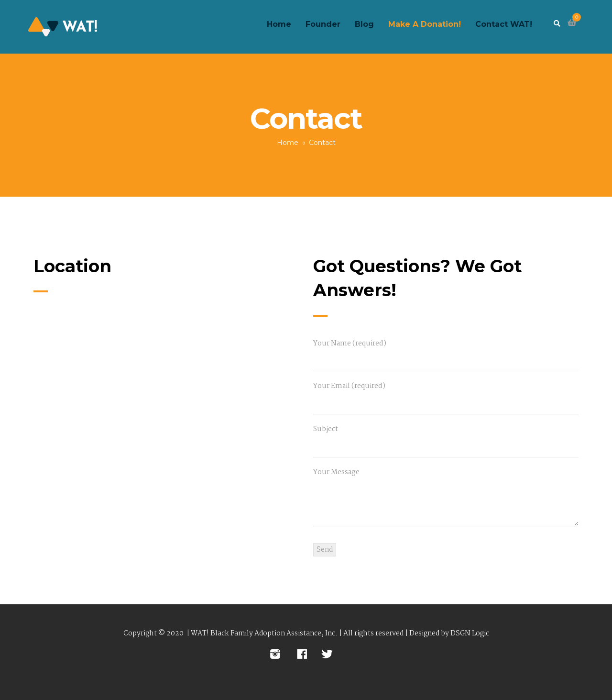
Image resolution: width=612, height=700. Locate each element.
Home (288, 143)
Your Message (446, 499)
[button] (572, 23)
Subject (446, 438)
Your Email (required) (446, 395)
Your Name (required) (446, 352)
